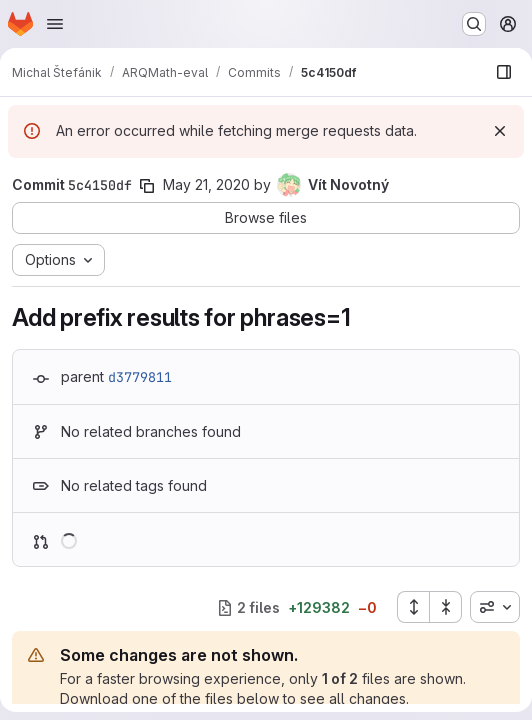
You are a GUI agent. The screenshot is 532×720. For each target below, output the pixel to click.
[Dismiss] (500, 131)
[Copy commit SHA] (147, 186)
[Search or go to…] (474, 24)
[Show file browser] (504, 72)
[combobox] (495, 607)
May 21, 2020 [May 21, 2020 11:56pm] (206, 184)
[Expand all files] (413, 607)
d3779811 (140, 377)
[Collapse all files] (446, 607)
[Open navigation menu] (55, 24)
